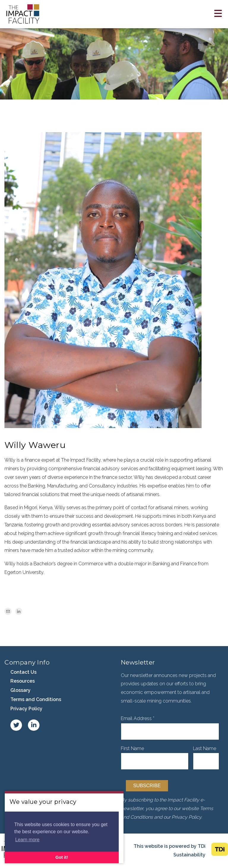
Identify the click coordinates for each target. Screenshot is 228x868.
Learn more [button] (27, 840)
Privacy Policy (26, 709)
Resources (23, 681)
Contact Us (23, 672)
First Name (132, 748)
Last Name (205, 748)
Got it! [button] (62, 857)
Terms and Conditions (36, 699)
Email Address (138, 718)
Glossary (20, 690)
